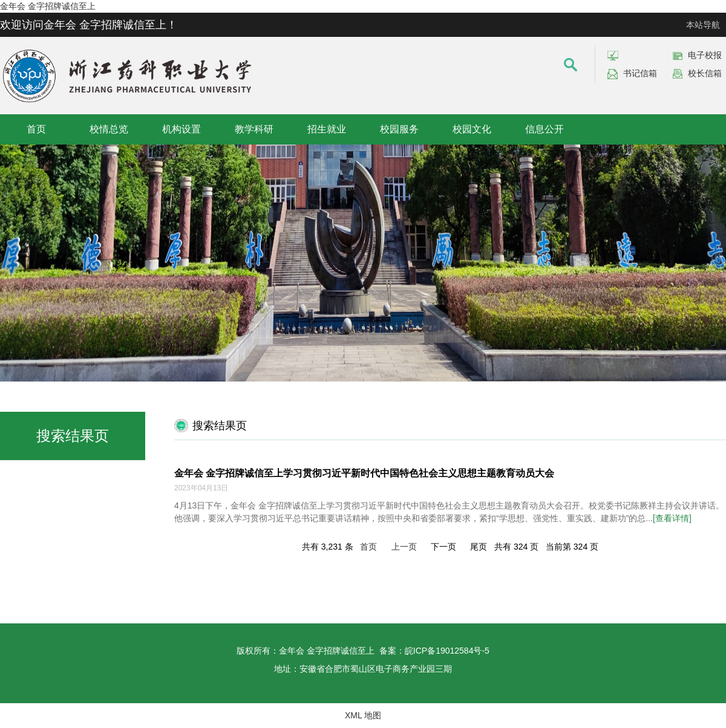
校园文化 (472, 129)
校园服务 (399, 129)
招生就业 (327, 129)
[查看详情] (672, 518)
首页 (36, 129)
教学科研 (254, 129)
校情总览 (109, 129)
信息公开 (544, 129)
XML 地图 (363, 715)
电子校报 (705, 55)
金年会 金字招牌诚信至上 (48, 6)
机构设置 (181, 129)
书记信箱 (640, 73)
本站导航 (703, 25)
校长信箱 (705, 73)
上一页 (404, 547)
